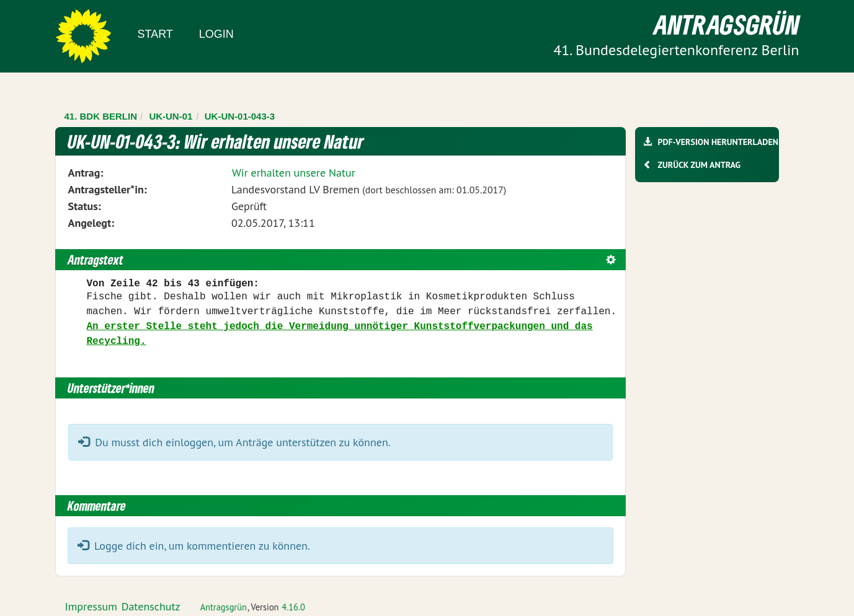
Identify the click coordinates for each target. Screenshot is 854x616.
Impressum (91, 606)
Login (216, 34)
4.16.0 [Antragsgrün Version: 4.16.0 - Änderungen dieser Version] (293, 607)
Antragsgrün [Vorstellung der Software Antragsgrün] (224, 607)
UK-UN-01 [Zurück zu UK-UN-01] (171, 116)
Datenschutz (151, 606)
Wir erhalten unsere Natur (294, 173)
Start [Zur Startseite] (155, 34)
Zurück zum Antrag (699, 165)
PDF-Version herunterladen (718, 142)
